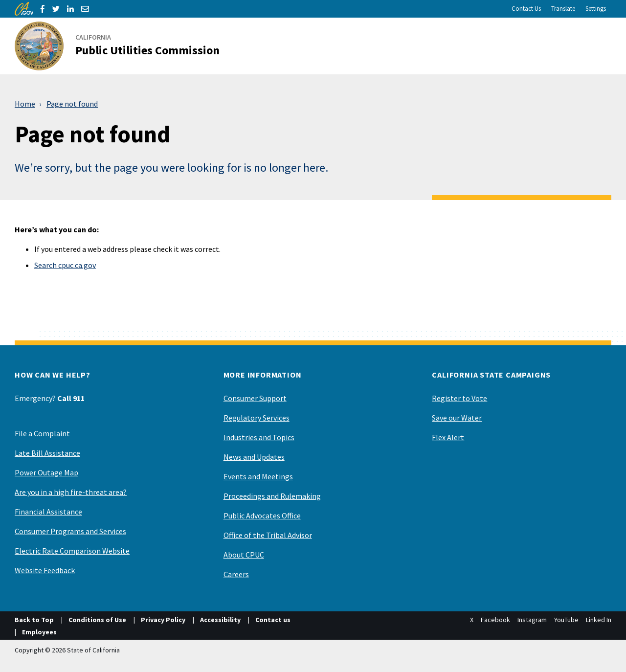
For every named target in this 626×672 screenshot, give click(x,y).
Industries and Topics (259, 437)
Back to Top (34, 620)
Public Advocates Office (262, 515)
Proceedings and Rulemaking (272, 496)
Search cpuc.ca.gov (65, 265)
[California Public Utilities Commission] (123, 46)
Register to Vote (459, 398)
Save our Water (457, 418)
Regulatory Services (257, 418)
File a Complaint (42, 433)
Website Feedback (45, 570)
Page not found (72, 104)
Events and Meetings (258, 476)
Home (25, 104)
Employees (39, 632)
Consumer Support (255, 398)
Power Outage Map (46, 472)
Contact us (273, 620)
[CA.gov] (24, 9)
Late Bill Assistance (47, 453)
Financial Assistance (48, 512)
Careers (236, 574)
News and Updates (254, 457)
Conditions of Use (97, 620)
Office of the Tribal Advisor (268, 535)
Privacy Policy (163, 620)
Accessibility (220, 620)
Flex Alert (448, 437)
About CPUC (244, 555)
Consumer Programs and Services (70, 531)
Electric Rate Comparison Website (72, 551)
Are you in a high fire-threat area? (71, 492)
